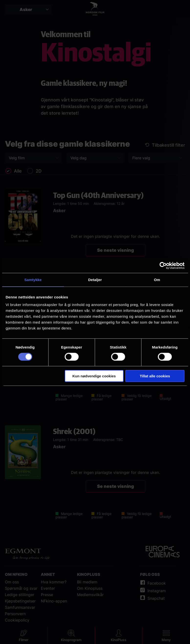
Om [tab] (157, 279)
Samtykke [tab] (33, 279)
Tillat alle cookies (155, 376)
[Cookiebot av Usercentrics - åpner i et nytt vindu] (163, 265)
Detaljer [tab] (95, 279)
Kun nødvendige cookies (94, 376)
